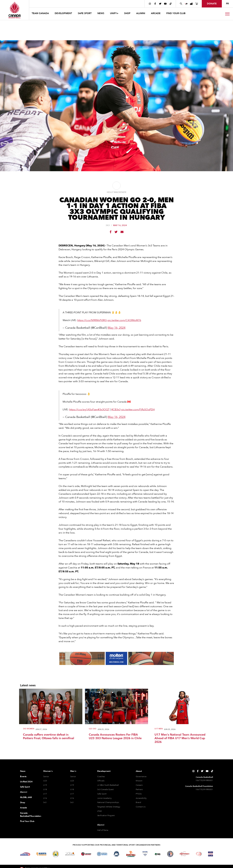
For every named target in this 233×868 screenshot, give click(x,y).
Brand (138, 802)
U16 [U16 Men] (72, 798)
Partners (139, 789)
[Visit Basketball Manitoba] (70, 854)
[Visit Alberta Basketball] (41, 854)
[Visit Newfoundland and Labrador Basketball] (170, 854)
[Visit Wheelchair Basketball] (199, 854)
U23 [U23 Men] (72, 781)
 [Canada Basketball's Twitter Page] (160, 4)
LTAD (100, 811)
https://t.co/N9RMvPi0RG (92, 320)
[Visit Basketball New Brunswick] (131, 854)
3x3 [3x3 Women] (45, 802)
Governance (141, 776)
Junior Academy (104, 798)
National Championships (108, 802)
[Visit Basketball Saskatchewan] (56, 854)
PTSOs (139, 794)
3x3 (108, 225)
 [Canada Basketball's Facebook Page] (155, 4)
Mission (139, 781)
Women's (48, 771)
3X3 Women (29, 729)
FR (227, 4)
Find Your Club (27, 821)
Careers (139, 785)
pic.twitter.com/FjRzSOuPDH (138, 410)
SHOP (127, 13)
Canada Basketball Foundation (28, 815)
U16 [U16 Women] (45, 798)
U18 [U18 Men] (72, 789)
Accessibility (141, 798)
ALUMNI (141, 13)
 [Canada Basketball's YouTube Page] (165, 4)
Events (23, 776)
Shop (23, 803)
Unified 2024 (26, 782)
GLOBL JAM (26, 797)
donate (212, 4)
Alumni (24, 792)
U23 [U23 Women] (45, 781)
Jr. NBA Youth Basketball (108, 785)
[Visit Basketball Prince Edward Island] (158, 854)
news (101, 13)
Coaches (101, 776)
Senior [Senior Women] (46, 776)
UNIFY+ (114, 13)
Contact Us (141, 807)
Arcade (23, 808)
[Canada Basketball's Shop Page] (197, 4)
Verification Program (106, 815)
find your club (176, 13)
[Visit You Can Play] (211, 854)
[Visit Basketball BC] (25, 854)
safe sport (85, 13)
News (23, 771)
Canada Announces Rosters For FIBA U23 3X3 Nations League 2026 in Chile (115, 737)
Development (104, 771)
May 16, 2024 (117, 328)
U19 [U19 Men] (72, 785)
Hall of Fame (103, 830)
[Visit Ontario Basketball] (86, 854)
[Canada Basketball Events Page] (191, 4)
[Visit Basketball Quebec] (102, 854)
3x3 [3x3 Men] (72, 802)
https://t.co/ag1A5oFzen (83, 410)
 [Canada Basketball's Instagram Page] (150, 4)
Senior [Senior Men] (73, 776)
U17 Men (159, 729)
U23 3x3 (93, 729)
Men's (73, 771)
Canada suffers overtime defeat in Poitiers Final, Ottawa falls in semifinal (49, 737)
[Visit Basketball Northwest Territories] (116, 854)
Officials (101, 781)
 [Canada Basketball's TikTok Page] (171, 4)
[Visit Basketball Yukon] (185, 854)
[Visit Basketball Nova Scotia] (145, 854)
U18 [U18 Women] (45, 789)
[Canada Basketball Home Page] (14, 10)
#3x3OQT (104, 410)
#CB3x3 (116, 410)
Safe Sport (25, 787)
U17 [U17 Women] (45, 794)
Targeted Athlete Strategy (109, 807)
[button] (41, 14)
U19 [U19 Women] (45, 785)
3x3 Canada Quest (105, 789)
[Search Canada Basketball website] (181, 4)
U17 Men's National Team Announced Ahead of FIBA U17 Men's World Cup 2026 (180, 739)
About (139, 771)
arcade (156, 13)
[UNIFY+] (186, 4)
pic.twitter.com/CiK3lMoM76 (124, 320)
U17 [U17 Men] (72, 794)
